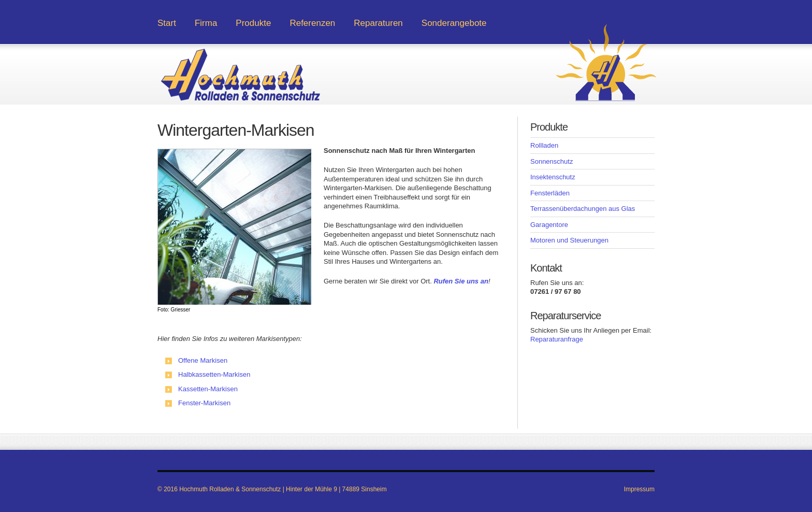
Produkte (253, 23)
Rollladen (544, 145)
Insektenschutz (553, 177)
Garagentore (549, 225)
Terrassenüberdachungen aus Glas (583, 209)
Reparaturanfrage (557, 339)
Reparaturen (378, 23)
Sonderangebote (454, 23)
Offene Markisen (203, 360)
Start (167, 23)
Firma (206, 23)
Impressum (639, 489)
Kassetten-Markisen (208, 389)
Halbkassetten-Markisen (214, 374)
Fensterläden (550, 193)
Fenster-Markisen (204, 403)
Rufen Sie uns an (461, 281)
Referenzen (312, 23)
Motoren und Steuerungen (569, 240)
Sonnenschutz (552, 161)
